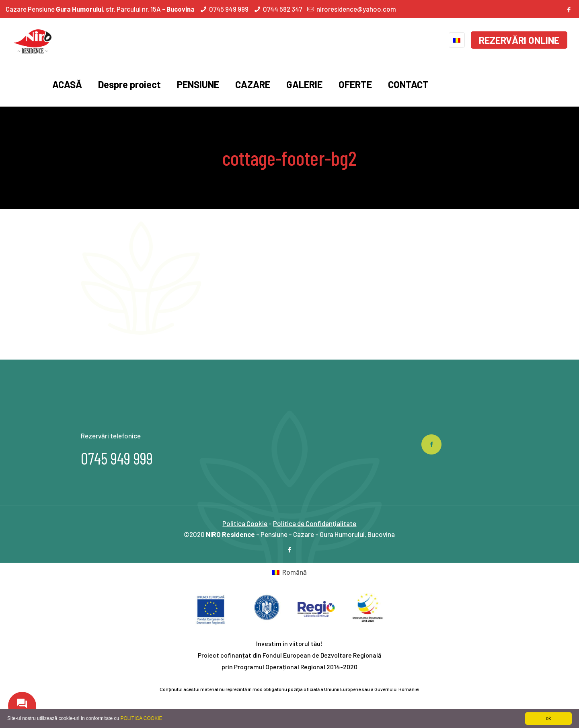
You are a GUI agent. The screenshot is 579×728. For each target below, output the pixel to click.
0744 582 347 (282, 9)
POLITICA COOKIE (141, 718)
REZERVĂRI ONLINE (519, 40)
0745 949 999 (229, 9)
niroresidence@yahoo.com (356, 9)
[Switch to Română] (289, 572)
